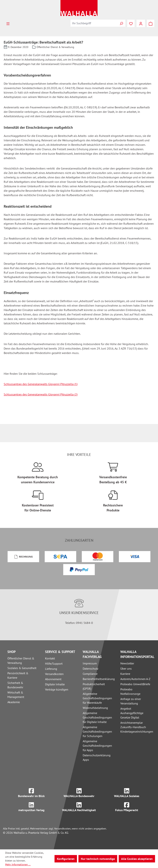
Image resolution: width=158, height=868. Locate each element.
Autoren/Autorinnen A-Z (135, 679)
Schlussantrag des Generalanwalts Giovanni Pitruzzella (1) (41, 384)
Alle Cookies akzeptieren (137, 859)
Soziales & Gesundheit (22, 668)
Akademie (14, 702)
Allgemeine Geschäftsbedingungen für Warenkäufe (97, 698)
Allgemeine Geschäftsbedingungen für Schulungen (97, 731)
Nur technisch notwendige (98, 859)
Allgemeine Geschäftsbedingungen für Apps (97, 746)
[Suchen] (121, 23)
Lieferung (51, 669)
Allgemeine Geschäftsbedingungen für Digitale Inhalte (97, 717)
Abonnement (53, 679)
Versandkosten (54, 674)
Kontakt (50, 658)
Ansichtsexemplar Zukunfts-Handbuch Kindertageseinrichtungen (137, 727)
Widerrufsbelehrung (95, 708)
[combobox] (94, 23)
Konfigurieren (66, 859)
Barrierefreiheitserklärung (99, 679)
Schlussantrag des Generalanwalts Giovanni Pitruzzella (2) (41, 394)
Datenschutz (90, 669)
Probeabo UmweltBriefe (135, 684)
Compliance (90, 674)
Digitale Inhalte (55, 684)
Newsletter (127, 663)
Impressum (90, 663)
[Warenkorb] (151, 23)
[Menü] (8, 23)
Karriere (125, 674)
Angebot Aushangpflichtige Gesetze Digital (132, 713)
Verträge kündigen (57, 689)
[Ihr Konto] (141, 23)
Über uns (126, 669)
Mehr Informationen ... (18, 864)
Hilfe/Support (54, 664)
